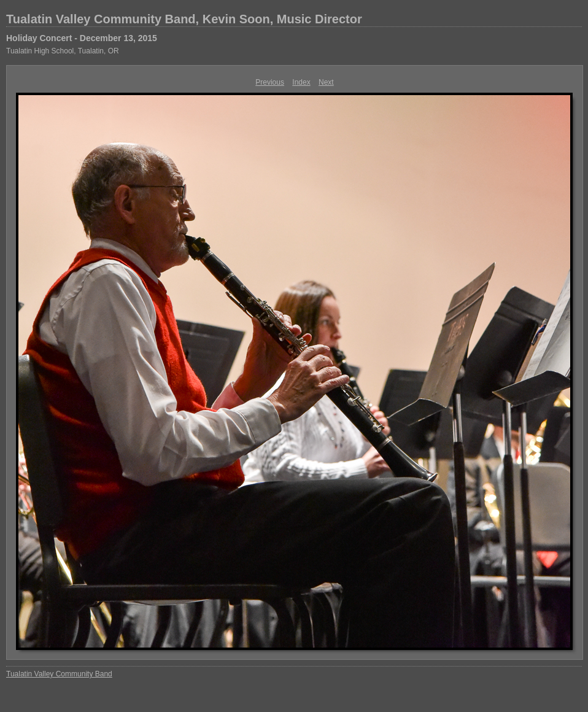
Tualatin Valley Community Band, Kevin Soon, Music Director (184, 19)
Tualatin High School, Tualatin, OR (63, 51)
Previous (270, 82)
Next (326, 82)
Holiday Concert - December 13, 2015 (82, 38)
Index (301, 82)
